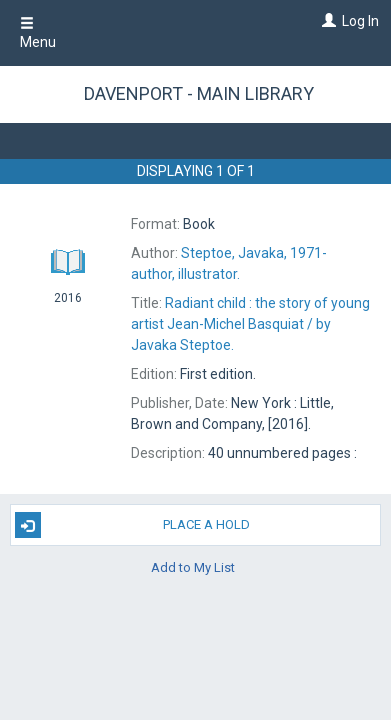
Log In (360, 21)
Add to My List (193, 566)
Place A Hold (133, 525)
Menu (38, 33)
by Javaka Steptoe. (250, 324)
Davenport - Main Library (199, 93)
